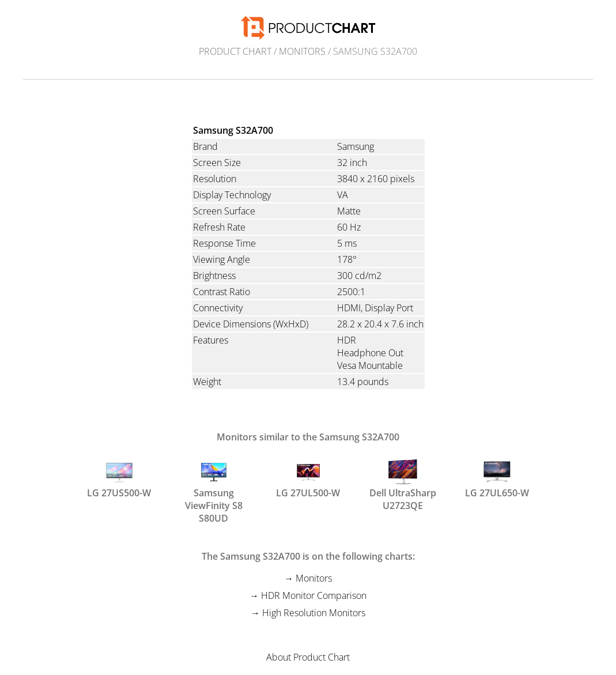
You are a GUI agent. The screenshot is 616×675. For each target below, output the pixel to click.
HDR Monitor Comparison (314, 595)
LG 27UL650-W (497, 478)
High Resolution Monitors (314, 613)
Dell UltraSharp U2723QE (403, 484)
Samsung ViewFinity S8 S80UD (214, 484)
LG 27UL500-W (308, 478)
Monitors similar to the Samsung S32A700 (308, 437)
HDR (347, 340)
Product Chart (235, 51)
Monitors (302, 51)
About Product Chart (308, 657)
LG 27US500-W (119, 478)
